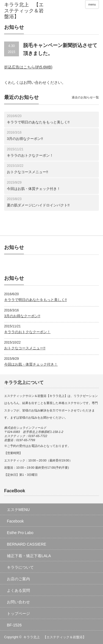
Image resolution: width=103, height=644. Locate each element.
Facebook (15, 521)
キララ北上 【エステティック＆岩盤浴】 (55, 637)
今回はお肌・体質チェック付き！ (34, 189)
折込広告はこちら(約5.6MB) (28, 67)
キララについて (20, 567)
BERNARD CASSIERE (27, 544)
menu (92, 4)
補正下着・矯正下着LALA (29, 556)
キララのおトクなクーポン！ (30, 155)
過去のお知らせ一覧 (85, 97)
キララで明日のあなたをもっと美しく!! (38, 122)
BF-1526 (14, 625)
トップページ (18, 613)
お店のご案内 (18, 579)
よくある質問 (18, 590)
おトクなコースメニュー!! (27, 172)
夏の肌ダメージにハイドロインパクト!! (38, 205)
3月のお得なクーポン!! (25, 139)
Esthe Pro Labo (20, 533)
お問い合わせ (18, 602)
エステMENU (18, 510)
